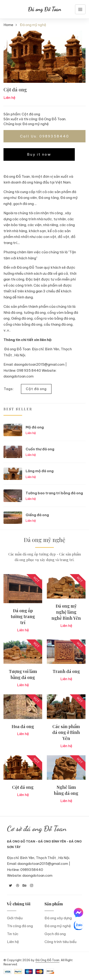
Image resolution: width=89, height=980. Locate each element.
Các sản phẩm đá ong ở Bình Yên (66, 732)
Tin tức (13, 934)
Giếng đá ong (37, 515)
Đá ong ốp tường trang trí (23, 617)
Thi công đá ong (20, 926)
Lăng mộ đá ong (40, 471)
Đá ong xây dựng (58, 918)
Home (8, 25)
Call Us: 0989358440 (45, 136)
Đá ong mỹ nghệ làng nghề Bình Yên (66, 612)
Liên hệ (13, 942)
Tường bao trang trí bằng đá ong (54, 493)
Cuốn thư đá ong (40, 449)
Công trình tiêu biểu (60, 942)
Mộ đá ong (35, 427)
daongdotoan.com (37, 875)
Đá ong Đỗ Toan (45, 9)
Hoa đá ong (23, 726)
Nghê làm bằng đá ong (66, 790)
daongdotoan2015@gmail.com (43, 864)
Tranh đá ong (66, 671)
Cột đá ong (36, 389)
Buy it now (39, 154)
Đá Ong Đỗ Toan (47, 960)
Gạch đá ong (55, 934)
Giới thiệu (15, 918)
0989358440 (32, 870)
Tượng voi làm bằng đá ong (23, 674)
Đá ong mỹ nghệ (36, 124)
